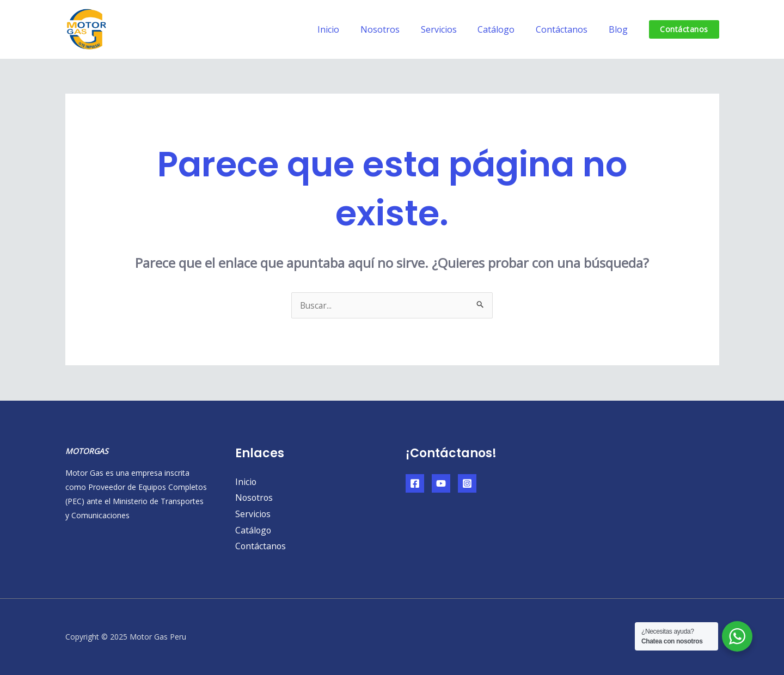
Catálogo (505, 29)
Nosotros (396, 29)
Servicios (451, 29)
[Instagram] (467, 483)
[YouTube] (441, 483)
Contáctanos (567, 29)
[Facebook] (415, 483)
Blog (620, 29)
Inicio (348, 29)
